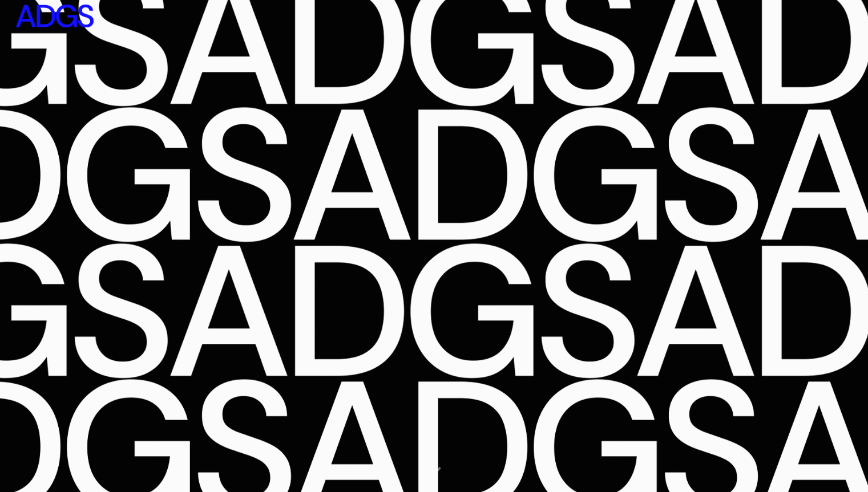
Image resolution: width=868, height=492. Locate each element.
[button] (854, 16)
